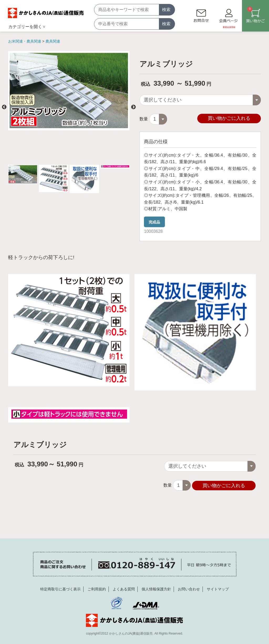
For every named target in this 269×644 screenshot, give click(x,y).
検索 (166, 10)
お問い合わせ (189, 589)
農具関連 (53, 41)
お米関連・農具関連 (25, 41)
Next (133, 107)
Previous (4, 107)
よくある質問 (124, 589)
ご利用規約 (97, 589)
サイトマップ (218, 589)
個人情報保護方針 (156, 589)
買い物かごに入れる (229, 118)
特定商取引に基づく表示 (60, 589)
